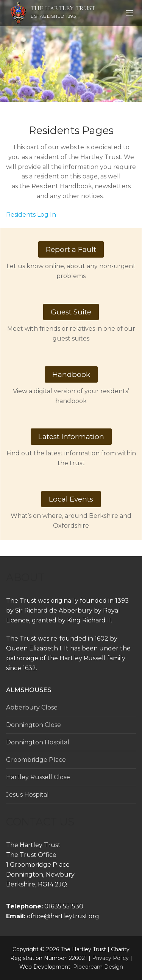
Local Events (71, 499)
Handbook (71, 374)
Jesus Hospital (27, 795)
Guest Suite (71, 312)
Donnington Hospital (38, 742)
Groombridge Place (36, 760)
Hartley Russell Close (38, 777)
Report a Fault (71, 249)
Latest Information (71, 437)
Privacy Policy (110, 958)
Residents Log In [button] (31, 215)
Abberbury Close (32, 707)
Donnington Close (34, 725)
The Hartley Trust (63, 9)
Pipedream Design (98, 967)
